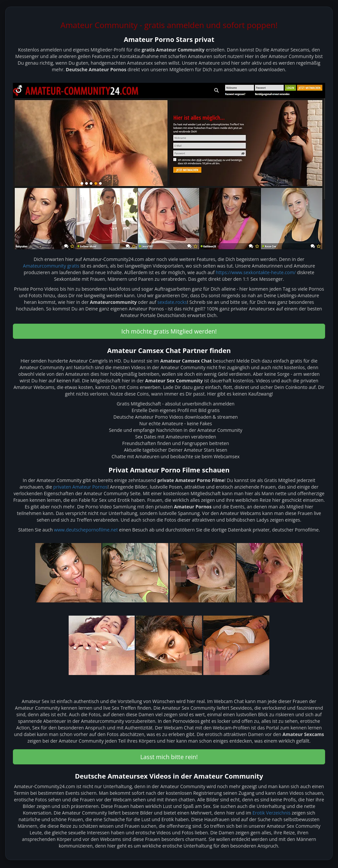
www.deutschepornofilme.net (86, 530)
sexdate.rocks (172, 302)
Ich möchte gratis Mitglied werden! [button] (169, 331)
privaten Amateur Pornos (80, 487)
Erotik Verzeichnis (271, 813)
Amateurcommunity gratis (51, 266)
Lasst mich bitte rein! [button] (169, 757)
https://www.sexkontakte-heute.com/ (256, 272)
